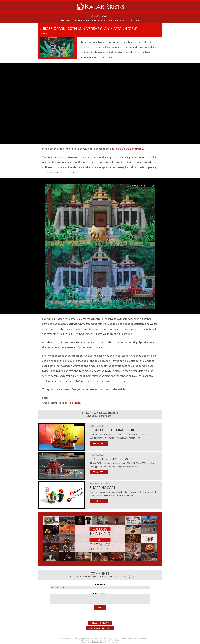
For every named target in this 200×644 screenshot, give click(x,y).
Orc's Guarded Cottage (111, 459)
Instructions (102, 20)
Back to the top (100, 623)
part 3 (140, 149)
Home (65, 20)
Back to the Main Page (100, 628)
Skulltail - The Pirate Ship (112, 430)
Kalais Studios (115, 640)
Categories (81, 20)
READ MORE (99, 443)
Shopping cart (103, 488)
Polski (104, 16)
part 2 (127, 149)
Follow (133, 20)
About (120, 20)
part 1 (119, 149)
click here (75, 403)
